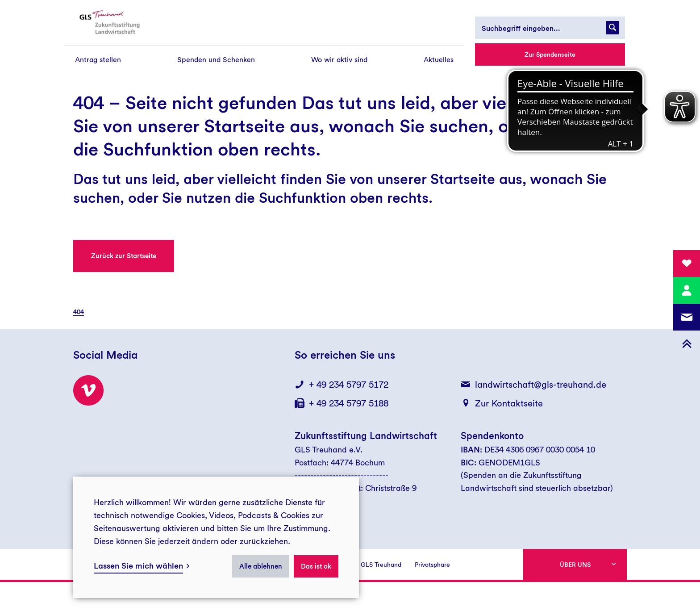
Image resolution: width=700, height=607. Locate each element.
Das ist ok (316, 566)
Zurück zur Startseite (124, 256)
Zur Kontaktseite (509, 403)
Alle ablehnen (261, 566)
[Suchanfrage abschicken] (612, 28)
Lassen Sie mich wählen (138, 566)
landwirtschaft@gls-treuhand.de (541, 385)
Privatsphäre (432, 565)
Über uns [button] (575, 565)
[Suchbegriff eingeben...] (550, 28)
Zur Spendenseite (550, 54)
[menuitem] (98, 60)
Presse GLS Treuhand (371, 565)
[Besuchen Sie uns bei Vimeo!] (88, 390)
